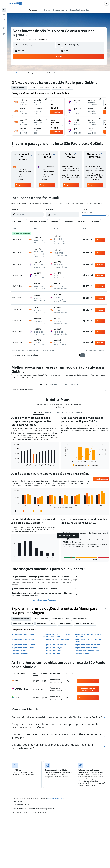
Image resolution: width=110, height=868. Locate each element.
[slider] (107, 215)
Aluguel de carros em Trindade (86, 648)
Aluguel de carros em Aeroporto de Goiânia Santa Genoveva (56, 635)
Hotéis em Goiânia (19, 651)
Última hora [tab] (58, 87)
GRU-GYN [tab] (43, 385)
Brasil (18, 73)
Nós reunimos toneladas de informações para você (60, 809)
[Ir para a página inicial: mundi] (15, 3)
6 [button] (101, 355)
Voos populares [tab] (65, 624)
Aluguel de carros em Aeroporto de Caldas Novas (88, 635)
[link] (23, 185)
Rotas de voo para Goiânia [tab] (23, 624)
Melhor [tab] (32, 87)
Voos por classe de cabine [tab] (85, 624)
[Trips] (4, 34)
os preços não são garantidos (56, 799)
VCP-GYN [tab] (64, 385)
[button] (4, 3)
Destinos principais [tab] (41, 619)
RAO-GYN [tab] (74, 385)
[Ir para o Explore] (4, 28)
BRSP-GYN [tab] (38, 412)
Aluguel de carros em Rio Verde (24, 645)
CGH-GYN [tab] (54, 385)
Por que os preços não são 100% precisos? (60, 812)
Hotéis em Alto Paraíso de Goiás (87, 651)
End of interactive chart (12, 465)
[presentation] (26, 35)
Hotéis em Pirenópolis (20, 654)
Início (12, 73)
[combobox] (44, 40)
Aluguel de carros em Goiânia (23, 634)
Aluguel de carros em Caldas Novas (56, 639)
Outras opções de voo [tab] (61, 619)
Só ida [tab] (69, 87)
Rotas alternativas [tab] (80, 619)
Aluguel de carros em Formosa (55, 645)
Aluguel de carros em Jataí (53, 648)
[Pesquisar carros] (4, 19)
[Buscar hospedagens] (4, 14)
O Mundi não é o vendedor (60, 805)
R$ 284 (19, 35)
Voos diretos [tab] (44, 87)
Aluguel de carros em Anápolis (23, 639)
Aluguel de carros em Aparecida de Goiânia (88, 641)
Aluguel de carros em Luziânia (23, 648)
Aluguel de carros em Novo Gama (87, 645)
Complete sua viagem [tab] (21, 619)
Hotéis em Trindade (82, 654)
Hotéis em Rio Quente (52, 654)
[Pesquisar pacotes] (4, 23)
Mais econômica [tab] (19, 87)
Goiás (24, 73)
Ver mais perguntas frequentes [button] (45, 600)
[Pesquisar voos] (4, 10)
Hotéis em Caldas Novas (52, 651)
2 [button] (87, 355)
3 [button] (91, 355)
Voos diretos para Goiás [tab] (46, 624)
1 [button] (83, 355)
